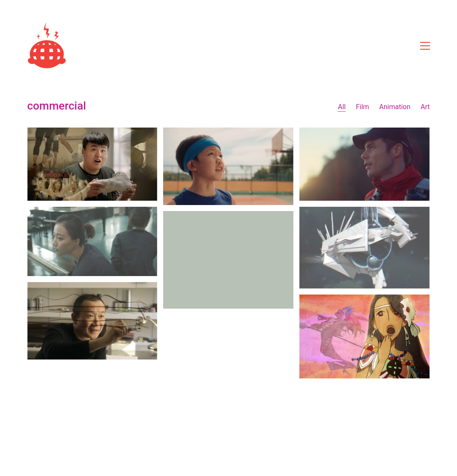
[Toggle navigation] (425, 46)
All (342, 107)
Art (425, 107)
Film (363, 107)
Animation (395, 107)
